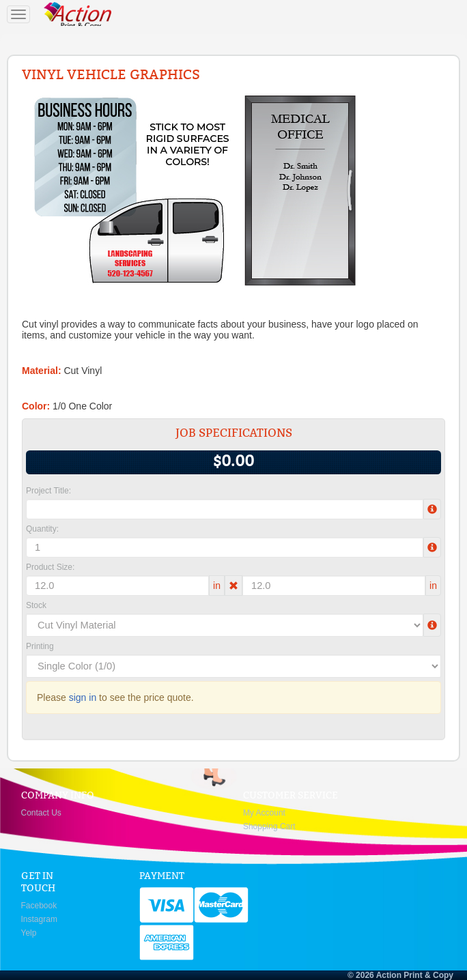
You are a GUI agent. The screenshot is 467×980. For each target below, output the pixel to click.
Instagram (39, 919)
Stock (36, 605)
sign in (83, 697)
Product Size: (50, 567)
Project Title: (48, 491)
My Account (264, 813)
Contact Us (41, 813)
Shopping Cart (269, 826)
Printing (40, 646)
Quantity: (42, 529)
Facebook (39, 906)
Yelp (29, 933)
